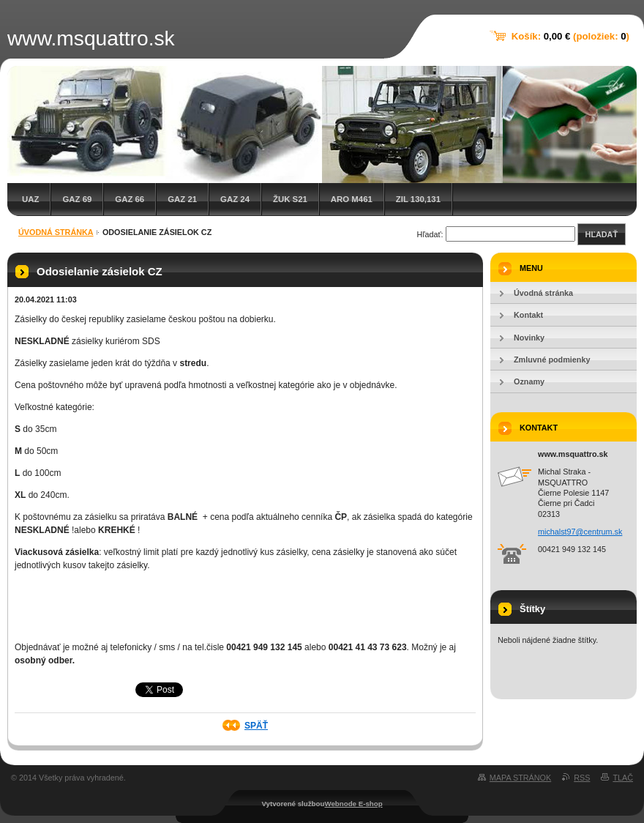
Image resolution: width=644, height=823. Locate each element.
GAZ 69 (77, 199)
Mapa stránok (520, 778)
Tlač (623, 778)
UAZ (30, 199)
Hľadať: (430, 234)
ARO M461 (352, 199)
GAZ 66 (130, 199)
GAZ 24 (235, 199)
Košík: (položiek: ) (570, 36)
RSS (582, 778)
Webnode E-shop (353, 804)
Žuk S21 (290, 199)
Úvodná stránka (56, 232)
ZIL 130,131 (418, 199)
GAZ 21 (182, 199)
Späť (256, 726)
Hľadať (602, 234)
